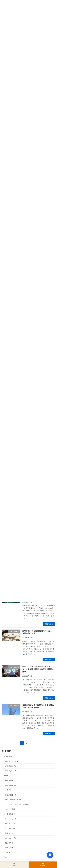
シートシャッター (12, 819)
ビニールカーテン (12, 828)
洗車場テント (10, 852)
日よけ (6, 857)
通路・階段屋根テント (13, 800)
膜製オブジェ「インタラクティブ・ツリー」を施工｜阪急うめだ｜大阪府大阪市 (38, 669)
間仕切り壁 (9, 843)
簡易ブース (9, 833)
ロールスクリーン (12, 824)
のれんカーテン (11, 838)
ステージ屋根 (10, 809)
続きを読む (49, 624)
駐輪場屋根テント (12, 780)
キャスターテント (12, 771)
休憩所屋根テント (12, 795)
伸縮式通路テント (12, 766)
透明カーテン (10, 848)
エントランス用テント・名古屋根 (17, 804)
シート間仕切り (9, 814)
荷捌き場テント (11, 785)
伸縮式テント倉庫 (12, 761)
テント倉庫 (8, 756)
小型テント (9, 790)
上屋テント (8, 776)
